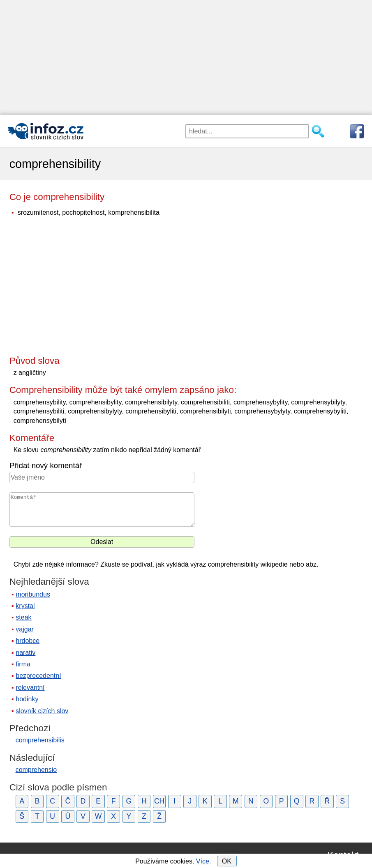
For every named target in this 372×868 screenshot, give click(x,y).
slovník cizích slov (42, 711)
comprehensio (36, 770)
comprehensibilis (40, 740)
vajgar (25, 629)
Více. (203, 861)
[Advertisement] (186, 57)
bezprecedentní (38, 676)
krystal (25, 606)
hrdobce (28, 641)
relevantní (30, 688)
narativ (25, 653)
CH (159, 801)
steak (23, 617)
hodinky (27, 699)
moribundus (33, 594)
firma (23, 664)
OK (227, 861)
